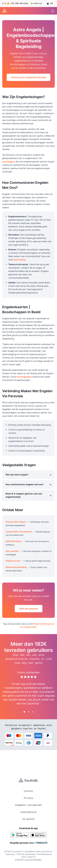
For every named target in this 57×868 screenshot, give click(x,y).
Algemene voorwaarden (29, 805)
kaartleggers (9, 162)
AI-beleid (29, 819)
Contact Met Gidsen (16, 522)
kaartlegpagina (24, 377)
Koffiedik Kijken (14, 541)
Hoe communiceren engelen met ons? (29, 484)
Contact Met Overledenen (19, 532)
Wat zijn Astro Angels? (29, 475)
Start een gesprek (29, 609)
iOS (50, 4)
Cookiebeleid (28, 812)
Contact (28, 791)
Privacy (28, 798)
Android (36, 4)
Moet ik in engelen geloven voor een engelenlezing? (29, 495)
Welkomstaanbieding (16, 567)
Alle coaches (12, 551)
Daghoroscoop (13, 561)
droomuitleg (19, 260)
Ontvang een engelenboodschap (29, 77)
